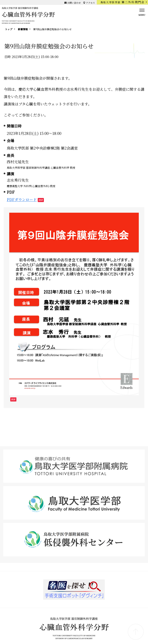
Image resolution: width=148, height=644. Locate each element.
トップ (9, 29)
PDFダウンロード (22, 199)
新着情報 (23, 29)
